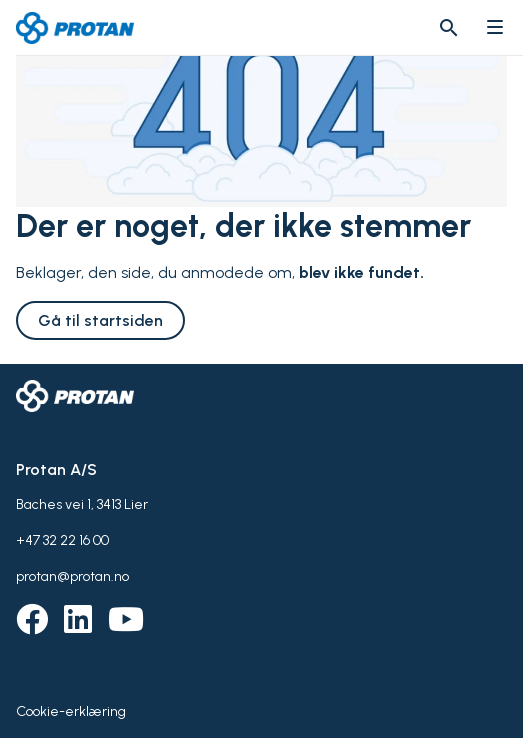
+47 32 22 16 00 (62, 540)
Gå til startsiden (100, 320)
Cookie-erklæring (71, 711)
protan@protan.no (72, 576)
